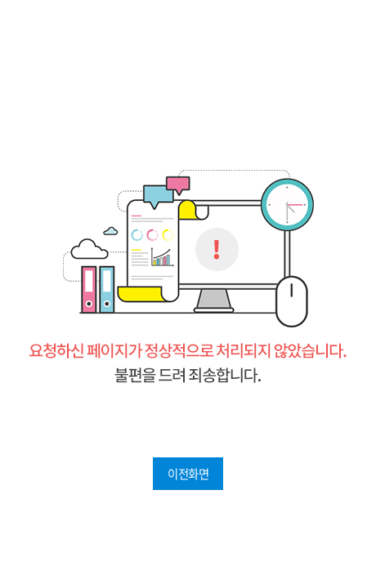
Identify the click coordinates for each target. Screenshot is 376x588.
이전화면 (188, 474)
